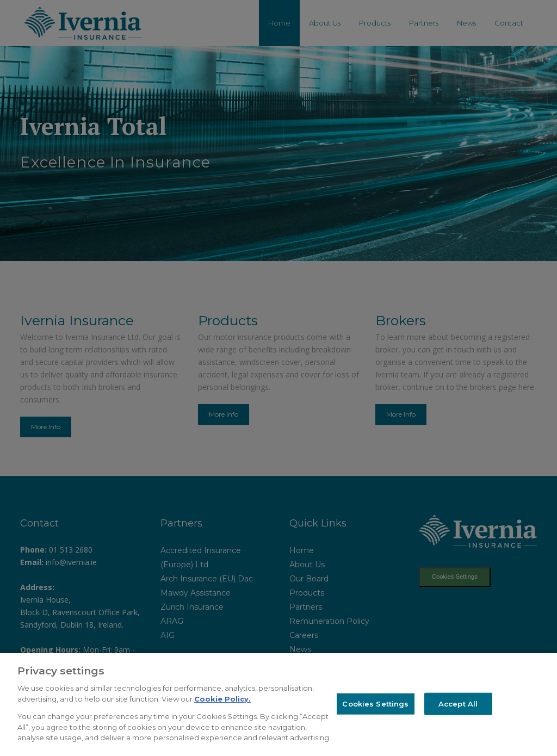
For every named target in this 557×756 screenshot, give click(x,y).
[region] (278, 705)
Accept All (458, 703)
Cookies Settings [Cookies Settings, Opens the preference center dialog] (375, 703)
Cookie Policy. (222, 699)
